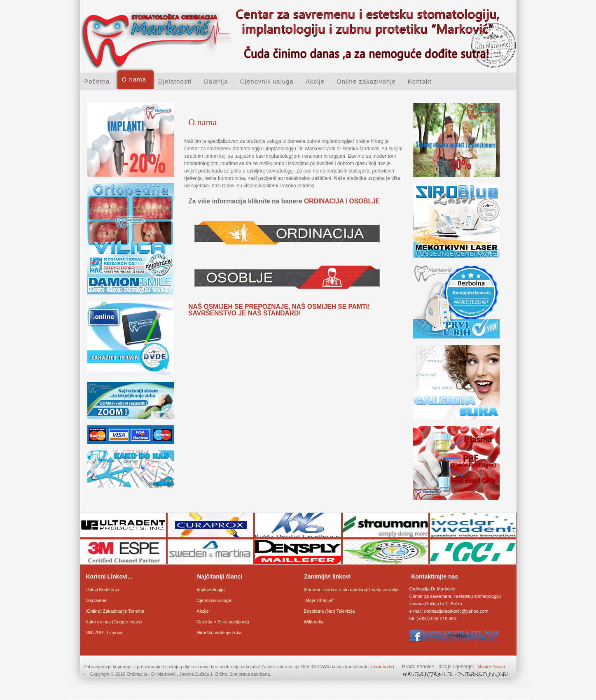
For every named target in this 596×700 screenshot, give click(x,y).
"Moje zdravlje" (319, 600)
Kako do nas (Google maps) (114, 622)
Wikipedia (314, 622)
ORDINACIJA (324, 201)
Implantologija (211, 590)
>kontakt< (383, 667)
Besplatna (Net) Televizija (330, 611)
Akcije (203, 611)
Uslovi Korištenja (103, 590)
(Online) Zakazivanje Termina (115, 611)
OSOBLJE (365, 201)
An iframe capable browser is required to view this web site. (130, 297)
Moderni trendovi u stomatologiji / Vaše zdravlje (351, 590)
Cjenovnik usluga (214, 600)
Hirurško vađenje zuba (219, 632)
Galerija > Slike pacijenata (223, 622)
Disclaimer (96, 600)
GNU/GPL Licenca (104, 632)
